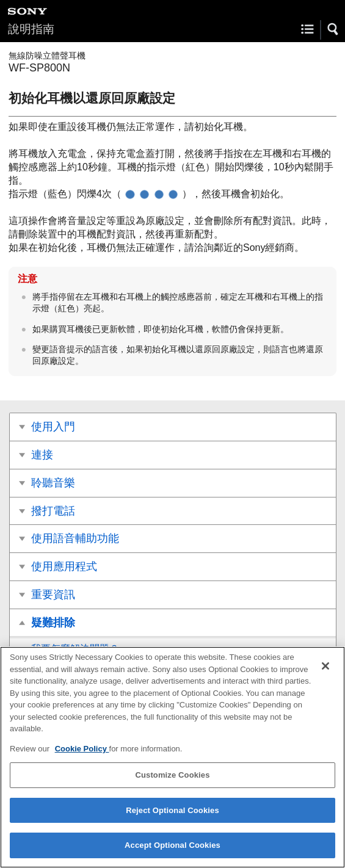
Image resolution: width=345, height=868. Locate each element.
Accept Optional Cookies (172, 845)
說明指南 (31, 29)
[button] (333, 29)
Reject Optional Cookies (172, 810)
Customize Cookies (172, 775)
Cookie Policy (82, 749)
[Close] (325, 666)
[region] (172, 757)
